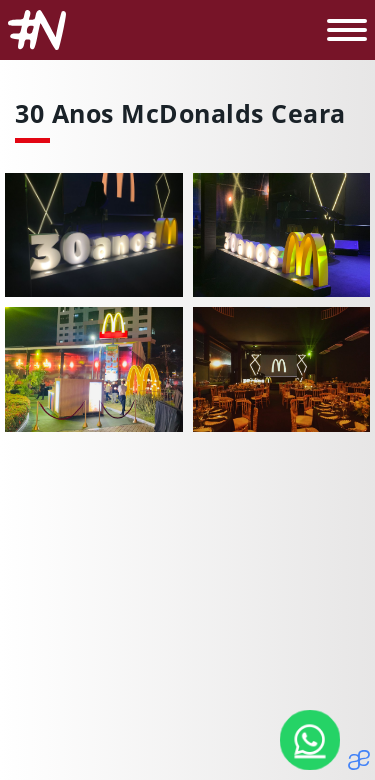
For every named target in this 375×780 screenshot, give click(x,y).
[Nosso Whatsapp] (310, 740)
